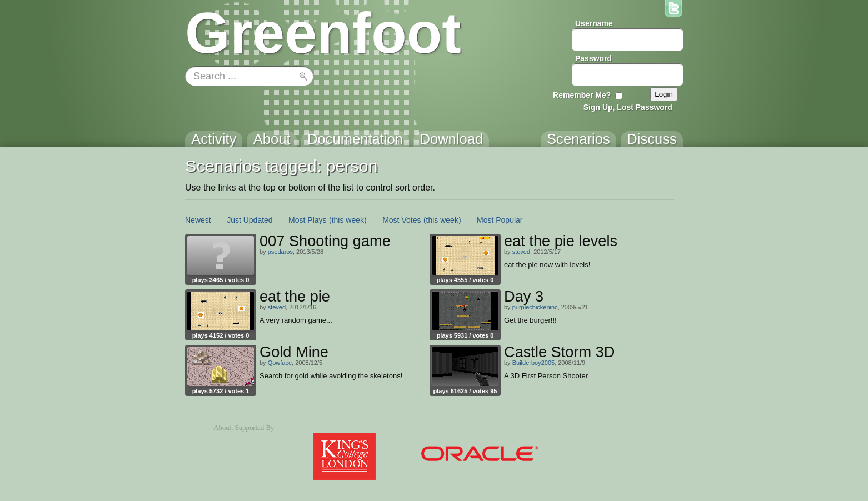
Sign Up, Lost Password (628, 107)
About (222, 428)
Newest (198, 220)
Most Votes (401, 220)
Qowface (280, 363)
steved (521, 252)
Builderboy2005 (533, 363)
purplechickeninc (535, 307)
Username (594, 23)
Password (593, 58)
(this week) (348, 220)
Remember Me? (582, 95)
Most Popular (500, 220)
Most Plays (307, 220)
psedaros (280, 252)
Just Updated (250, 220)
